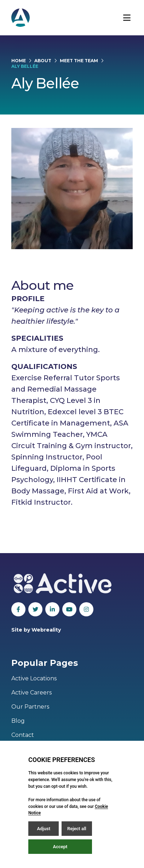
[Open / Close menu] (127, 18)
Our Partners (30, 707)
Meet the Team (79, 61)
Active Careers (31, 693)
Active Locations (34, 678)
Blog (18, 721)
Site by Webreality (36, 630)
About (43, 61)
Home (19, 61)
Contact (23, 735)
